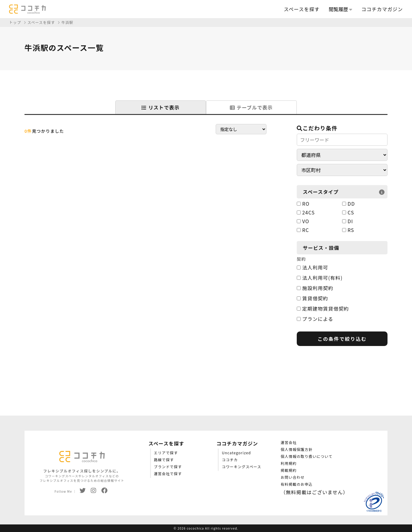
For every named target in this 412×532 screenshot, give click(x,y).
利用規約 (289, 463)
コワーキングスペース (241, 467)
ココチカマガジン (382, 9)
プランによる (315, 319)
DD (348, 204)
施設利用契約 (315, 288)
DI (348, 221)
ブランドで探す (168, 467)
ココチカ (230, 460)
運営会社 (289, 442)
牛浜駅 (67, 22)
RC (303, 230)
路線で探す (164, 460)
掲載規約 (289, 470)
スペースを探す (302, 9)
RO (303, 204)
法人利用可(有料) (320, 278)
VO (303, 221)
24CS (306, 212)
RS (348, 230)
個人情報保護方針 (297, 449)
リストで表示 (160, 107)
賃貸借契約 (312, 298)
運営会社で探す (168, 473)
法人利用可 (312, 267)
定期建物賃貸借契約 (323, 308)
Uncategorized (236, 453)
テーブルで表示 (251, 107)
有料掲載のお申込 (297, 484)
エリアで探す (166, 453)
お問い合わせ (293, 477)
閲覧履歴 (341, 9)
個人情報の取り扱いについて (307, 456)
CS (348, 212)
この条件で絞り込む (342, 339)
